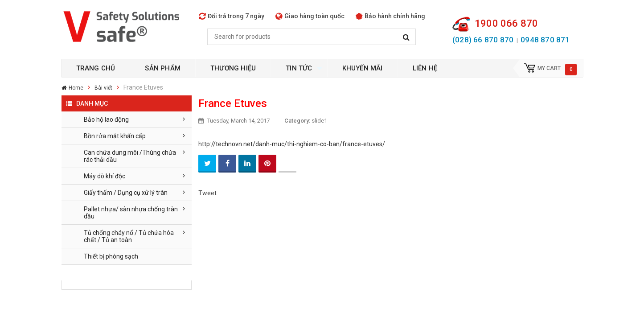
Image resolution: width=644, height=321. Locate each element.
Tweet (207, 193)
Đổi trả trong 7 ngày (232, 16)
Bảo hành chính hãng (390, 16)
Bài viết (103, 88)
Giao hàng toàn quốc (310, 16)
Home (76, 88)
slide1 (319, 121)
